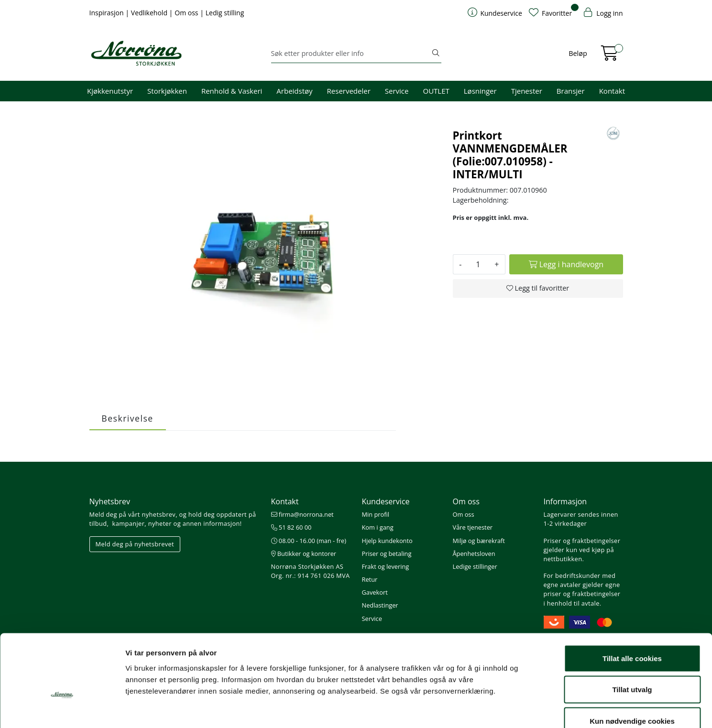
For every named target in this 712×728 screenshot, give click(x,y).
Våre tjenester (473, 527)
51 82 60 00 (291, 527)
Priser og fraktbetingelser (582, 541)
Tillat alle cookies (632, 603)
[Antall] (478, 264)
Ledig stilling (225, 13)
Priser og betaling (387, 554)
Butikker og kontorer (304, 554)
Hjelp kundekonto (387, 541)
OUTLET (436, 91)
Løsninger (480, 91)
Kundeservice (386, 501)
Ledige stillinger (475, 566)
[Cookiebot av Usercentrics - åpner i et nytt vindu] (62, 709)
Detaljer (509, 709)
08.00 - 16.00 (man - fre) (309, 541)
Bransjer (571, 91)
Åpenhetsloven (474, 554)
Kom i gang (378, 527)
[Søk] (351, 54)
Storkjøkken (167, 91)
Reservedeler (349, 91)
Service (397, 91)
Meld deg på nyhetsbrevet (135, 544)
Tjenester (527, 91)
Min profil (376, 514)
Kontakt (612, 91)
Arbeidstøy (294, 91)
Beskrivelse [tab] (127, 418)
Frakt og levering (386, 566)
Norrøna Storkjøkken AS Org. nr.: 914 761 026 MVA (311, 571)
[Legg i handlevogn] (566, 264)
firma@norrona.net (302, 514)
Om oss (187, 13)
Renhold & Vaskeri (232, 91)
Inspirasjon (108, 13)
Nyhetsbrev (110, 501)
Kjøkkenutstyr (110, 91)
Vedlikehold (150, 13)
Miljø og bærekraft (479, 541)
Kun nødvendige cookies (632, 665)
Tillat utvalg (632, 634)
